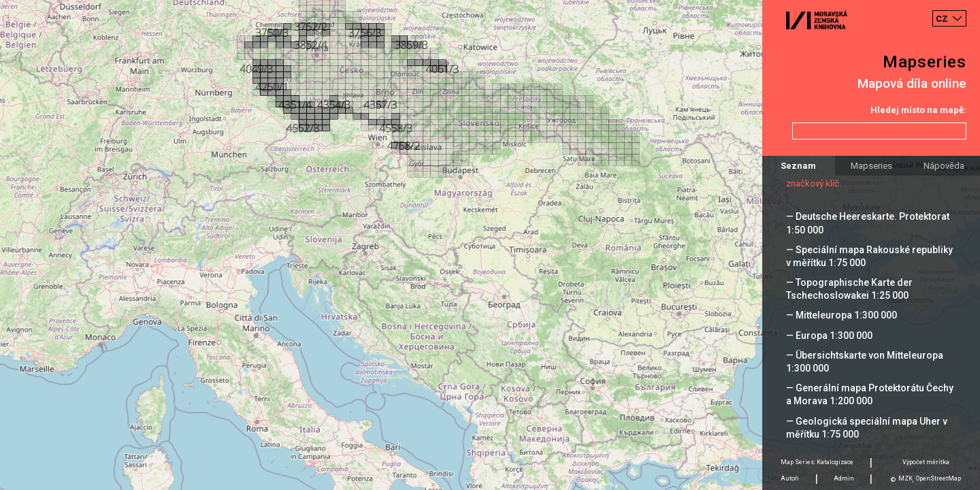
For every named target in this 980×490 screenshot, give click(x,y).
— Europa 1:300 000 (829, 336)
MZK (905, 478)
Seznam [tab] (798, 166)
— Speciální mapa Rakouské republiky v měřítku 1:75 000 (869, 256)
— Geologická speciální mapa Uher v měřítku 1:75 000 (867, 428)
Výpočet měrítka (926, 462)
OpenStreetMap (938, 478)
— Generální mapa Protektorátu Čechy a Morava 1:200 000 (870, 394)
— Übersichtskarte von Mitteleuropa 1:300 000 (865, 362)
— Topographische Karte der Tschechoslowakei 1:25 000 (849, 289)
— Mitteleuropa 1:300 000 (842, 315)
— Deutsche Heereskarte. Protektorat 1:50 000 (868, 223)
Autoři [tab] (790, 478)
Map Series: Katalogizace (817, 462)
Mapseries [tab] (871, 166)
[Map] (490, 245)
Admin (844, 478)
